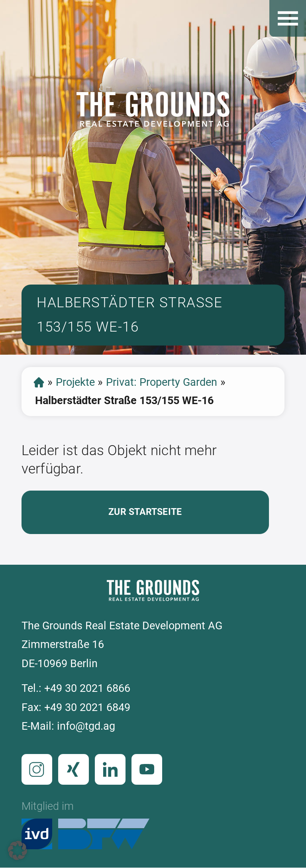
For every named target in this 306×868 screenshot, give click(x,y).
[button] (18, 850)
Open (288, 18)
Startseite (39, 382)
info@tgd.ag (86, 726)
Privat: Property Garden (162, 382)
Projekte (75, 382)
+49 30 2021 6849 (87, 707)
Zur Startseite (145, 512)
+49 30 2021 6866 (87, 688)
